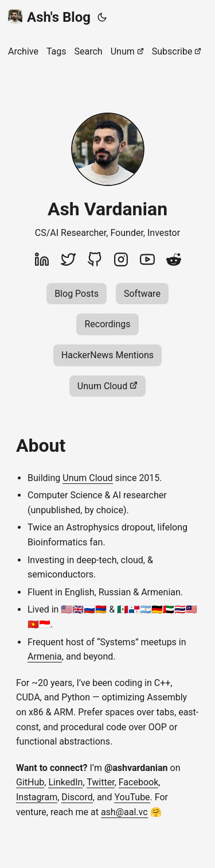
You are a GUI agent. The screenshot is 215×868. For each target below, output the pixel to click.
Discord (77, 797)
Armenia (45, 656)
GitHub (30, 782)
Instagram (37, 797)
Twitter (100, 782)
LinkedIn (65, 782)
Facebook (138, 782)
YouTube (132, 797)
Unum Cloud (87, 478)
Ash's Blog (49, 17)
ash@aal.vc (124, 812)
